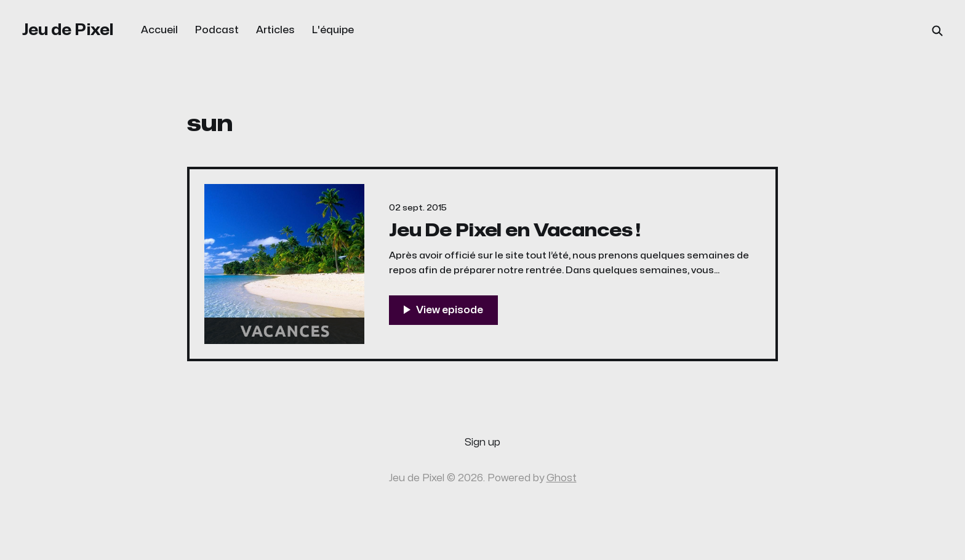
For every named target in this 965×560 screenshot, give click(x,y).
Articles (275, 30)
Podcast (217, 30)
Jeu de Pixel (68, 30)
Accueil (159, 30)
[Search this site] (937, 31)
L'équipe (333, 30)
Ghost (562, 478)
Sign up (482, 442)
